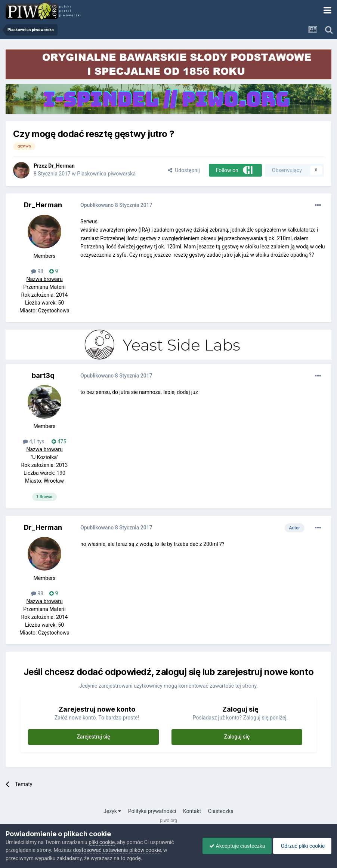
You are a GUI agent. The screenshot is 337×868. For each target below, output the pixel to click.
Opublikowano (116, 205)
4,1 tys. (34, 441)
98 (37, 271)
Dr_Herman (61, 166)
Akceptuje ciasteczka (233, 846)
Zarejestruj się (93, 737)
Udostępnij (184, 170)
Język (112, 811)
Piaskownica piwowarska (106, 174)
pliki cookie (102, 842)
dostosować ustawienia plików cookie (117, 850)
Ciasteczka (221, 811)
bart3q (43, 375)
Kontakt (192, 811)
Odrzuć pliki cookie (301, 846)
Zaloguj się (237, 737)
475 (59, 441)
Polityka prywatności (152, 811)
